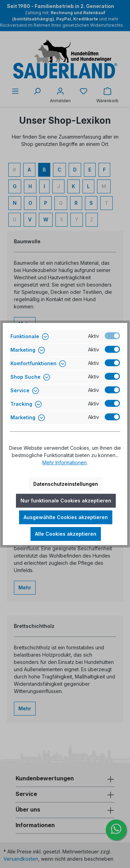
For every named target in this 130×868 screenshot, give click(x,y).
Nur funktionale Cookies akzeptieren (66, 501)
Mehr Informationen (64, 462)
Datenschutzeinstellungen (66, 484)
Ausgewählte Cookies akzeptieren (66, 517)
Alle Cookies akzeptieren (66, 534)
